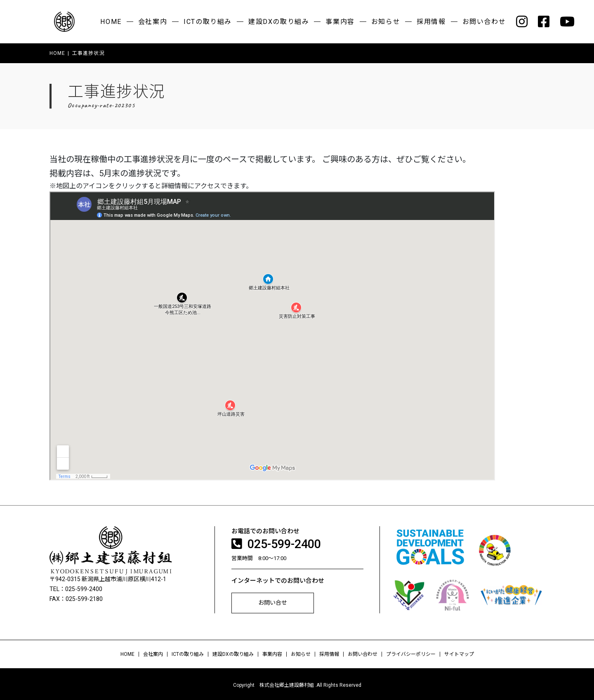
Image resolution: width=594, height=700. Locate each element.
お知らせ (386, 22)
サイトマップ (459, 653)
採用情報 (431, 22)
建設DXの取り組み (279, 22)
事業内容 (340, 22)
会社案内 (153, 22)
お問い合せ (273, 601)
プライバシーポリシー (411, 653)
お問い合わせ (484, 22)
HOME (111, 22)
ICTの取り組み (208, 22)
